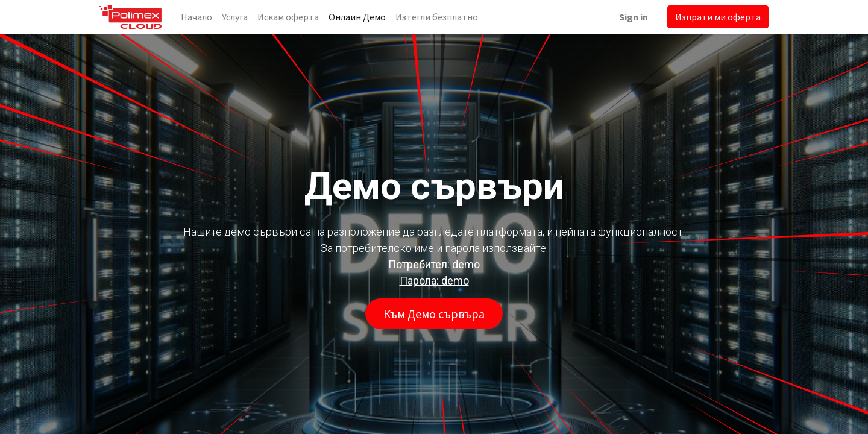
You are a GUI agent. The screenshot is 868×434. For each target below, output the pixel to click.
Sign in (634, 17)
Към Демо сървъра (434, 314)
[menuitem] (197, 17)
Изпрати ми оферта (718, 17)
